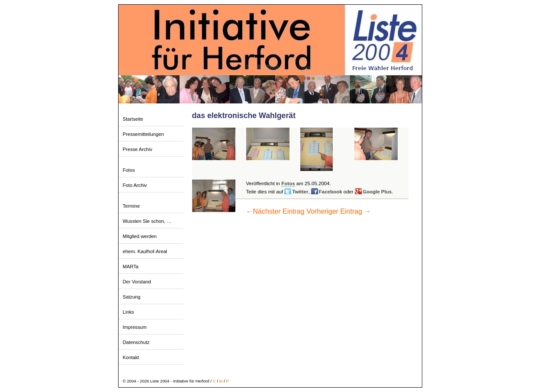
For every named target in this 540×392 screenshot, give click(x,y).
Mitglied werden (140, 236)
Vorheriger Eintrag (339, 211)
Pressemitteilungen (143, 134)
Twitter (300, 192)
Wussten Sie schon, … (147, 221)
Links (129, 312)
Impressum (135, 327)
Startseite (133, 119)
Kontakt (131, 357)
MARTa (131, 267)
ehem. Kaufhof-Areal (145, 251)
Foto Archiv (135, 185)
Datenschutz (136, 342)
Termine (132, 206)
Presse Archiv (138, 149)
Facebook (331, 192)
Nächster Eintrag (275, 211)
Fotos (129, 170)
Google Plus (377, 192)
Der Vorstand (137, 282)
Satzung (132, 297)
